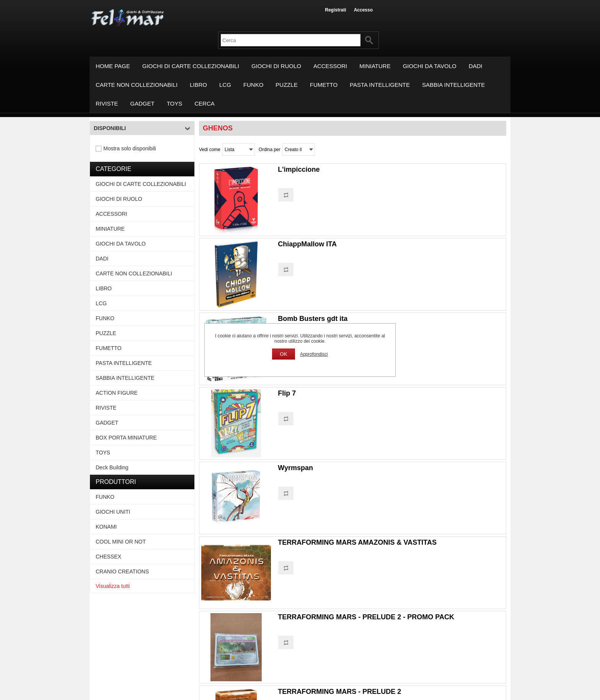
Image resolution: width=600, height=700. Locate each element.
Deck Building (112, 467)
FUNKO (254, 85)
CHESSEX (108, 557)
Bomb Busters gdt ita (313, 319)
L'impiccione (299, 169)
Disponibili (110, 128)
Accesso (363, 10)
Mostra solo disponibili (130, 148)
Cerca (205, 103)
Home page (113, 66)
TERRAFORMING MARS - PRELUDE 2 (339, 692)
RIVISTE (107, 103)
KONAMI (106, 527)
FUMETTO (324, 85)
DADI (476, 66)
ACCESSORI (330, 66)
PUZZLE (287, 85)
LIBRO (198, 85)
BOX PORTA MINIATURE (126, 438)
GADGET (142, 103)
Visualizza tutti (113, 586)
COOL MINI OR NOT (121, 542)
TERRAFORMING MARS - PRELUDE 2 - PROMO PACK (366, 617)
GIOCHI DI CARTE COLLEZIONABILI (191, 66)
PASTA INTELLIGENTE (380, 85)
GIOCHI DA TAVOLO (430, 66)
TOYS (175, 103)
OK (283, 354)
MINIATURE (375, 66)
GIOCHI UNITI (113, 512)
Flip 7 (287, 393)
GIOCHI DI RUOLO (276, 66)
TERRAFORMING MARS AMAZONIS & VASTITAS (357, 542)
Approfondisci (314, 354)
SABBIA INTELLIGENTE (453, 85)
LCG (225, 85)
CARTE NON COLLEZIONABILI (137, 85)
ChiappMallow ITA (307, 244)
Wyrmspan (295, 468)
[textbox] (291, 40)
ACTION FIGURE (117, 393)
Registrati (335, 10)
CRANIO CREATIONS (122, 571)
